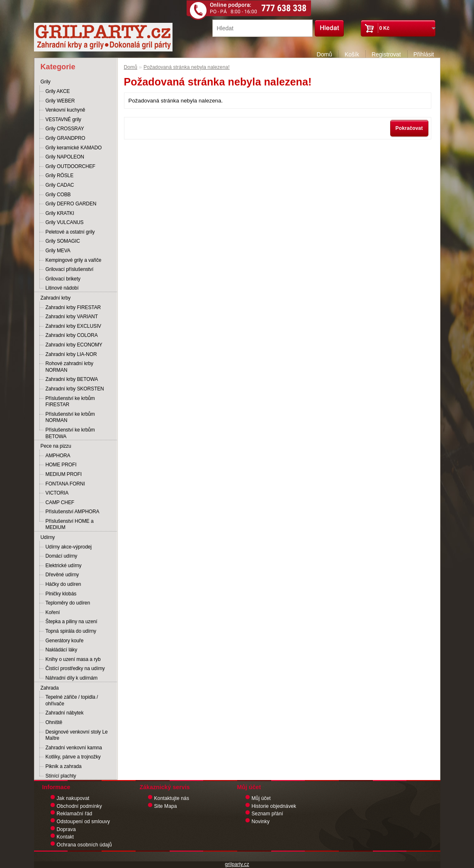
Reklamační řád (75, 814)
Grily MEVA (58, 251)
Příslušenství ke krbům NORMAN (70, 417)
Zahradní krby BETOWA (72, 379)
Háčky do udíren (63, 584)
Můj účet (261, 798)
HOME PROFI (61, 465)
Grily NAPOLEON (65, 157)
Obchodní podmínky (79, 806)
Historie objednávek (274, 806)
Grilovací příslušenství (70, 269)
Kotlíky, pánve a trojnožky (73, 757)
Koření (53, 612)
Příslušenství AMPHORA (73, 512)
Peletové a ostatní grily (70, 232)
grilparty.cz (237, 864)
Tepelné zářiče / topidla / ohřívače (72, 700)
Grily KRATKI (60, 213)
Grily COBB (58, 195)
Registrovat (386, 54)
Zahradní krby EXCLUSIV (74, 326)
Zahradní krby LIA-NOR (71, 354)
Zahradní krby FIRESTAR (73, 307)
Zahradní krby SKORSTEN (75, 389)
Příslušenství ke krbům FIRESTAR (70, 402)
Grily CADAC (60, 185)
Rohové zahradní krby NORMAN (69, 367)
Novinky (261, 822)
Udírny (48, 537)
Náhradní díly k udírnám (72, 678)
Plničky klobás (61, 594)
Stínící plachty (61, 776)
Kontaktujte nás (172, 798)
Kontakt (66, 837)
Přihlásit (424, 54)
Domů (325, 54)
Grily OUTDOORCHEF (70, 166)
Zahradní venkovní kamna (74, 748)
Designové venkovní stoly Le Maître (77, 735)
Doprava (66, 829)
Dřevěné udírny (62, 575)
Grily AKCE (58, 91)
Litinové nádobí (62, 288)
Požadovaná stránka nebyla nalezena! (187, 67)
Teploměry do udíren (68, 603)
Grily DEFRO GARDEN (71, 204)
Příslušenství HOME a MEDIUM (70, 524)
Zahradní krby (56, 298)
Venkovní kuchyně (66, 110)
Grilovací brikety (63, 279)
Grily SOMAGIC (63, 241)
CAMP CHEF (60, 502)
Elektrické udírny (64, 566)
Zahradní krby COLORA (72, 335)
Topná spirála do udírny (71, 631)
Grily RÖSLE (60, 176)
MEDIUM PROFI (64, 474)
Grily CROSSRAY (65, 129)
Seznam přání (267, 814)
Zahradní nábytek (65, 713)
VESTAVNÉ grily (63, 119)
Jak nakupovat (73, 798)
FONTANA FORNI (65, 484)
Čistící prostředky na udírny (75, 668)
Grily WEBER (60, 101)
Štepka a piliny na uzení (72, 622)
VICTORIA (57, 493)
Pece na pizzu (56, 446)
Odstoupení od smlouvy (84, 822)
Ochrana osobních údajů (84, 845)
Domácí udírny (62, 556)
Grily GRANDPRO (66, 138)
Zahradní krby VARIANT (72, 317)
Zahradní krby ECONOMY (74, 345)
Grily (46, 82)
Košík (352, 54)
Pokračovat (409, 128)
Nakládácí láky (62, 650)
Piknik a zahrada (64, 766)
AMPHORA (58, 456)
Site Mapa (166, 806)
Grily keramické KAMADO (74, 148)
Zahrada (50, 688)
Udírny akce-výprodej (69, 547)
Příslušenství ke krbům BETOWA (70, 433)
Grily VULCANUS (65, 222)
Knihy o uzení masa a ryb (73, 659)
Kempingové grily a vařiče (74, 260)
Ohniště (54, 722)
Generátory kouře (65, 641)
